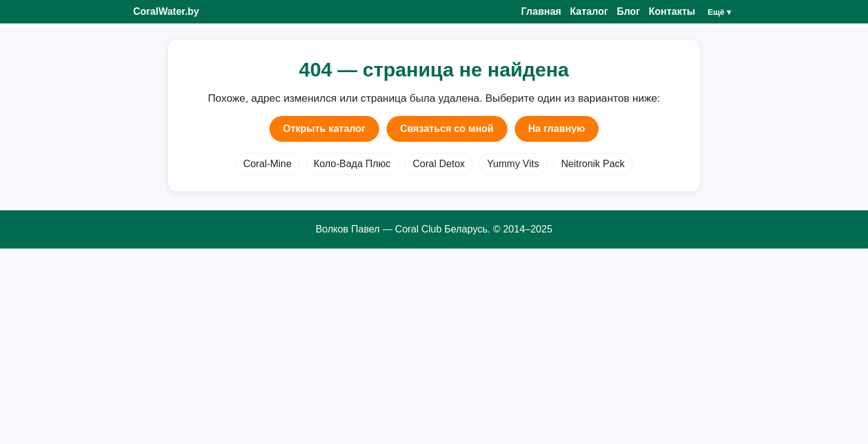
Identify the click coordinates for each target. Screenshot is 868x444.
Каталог (589, 11)
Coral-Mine (268, 164)
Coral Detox (439, 164)
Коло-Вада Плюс (352, 164)
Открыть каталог (324, 129)
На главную (557, 129)
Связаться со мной (447, 129)
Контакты (672, 11)
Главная (541, 11)
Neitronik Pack (593, 164)
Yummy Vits (513, 164)
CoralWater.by (166, 11)
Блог (628, 11)
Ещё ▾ (719, 12)
